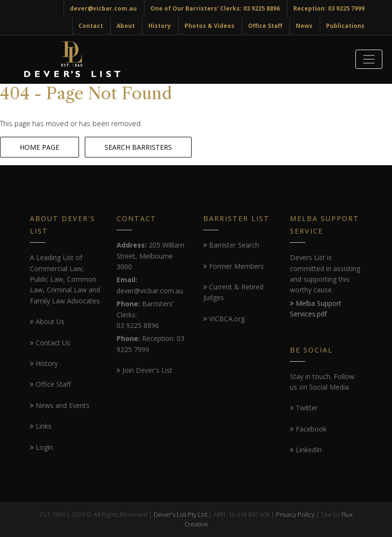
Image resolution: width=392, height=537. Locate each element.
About (126, 26)
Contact (91, 26)
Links (41, 426)
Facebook (308, 429)
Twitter (304, 408)
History (160, 26)
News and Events (60, 405)
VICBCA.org (224, 319)
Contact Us (50, 343)
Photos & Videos (209, 26)
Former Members (234, 266)
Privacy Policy (295, 514)
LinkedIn (306, 450)
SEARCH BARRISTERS (138, 147)
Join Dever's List (144, 370)
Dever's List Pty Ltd (180, 514)
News (304, 26)
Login (41, 447)
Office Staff (265, 26)
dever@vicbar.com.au (103, 8)
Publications (345, 26)
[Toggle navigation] (369, 59)
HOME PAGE (39, 147)
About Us (47, 321)
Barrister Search (231, 245)
